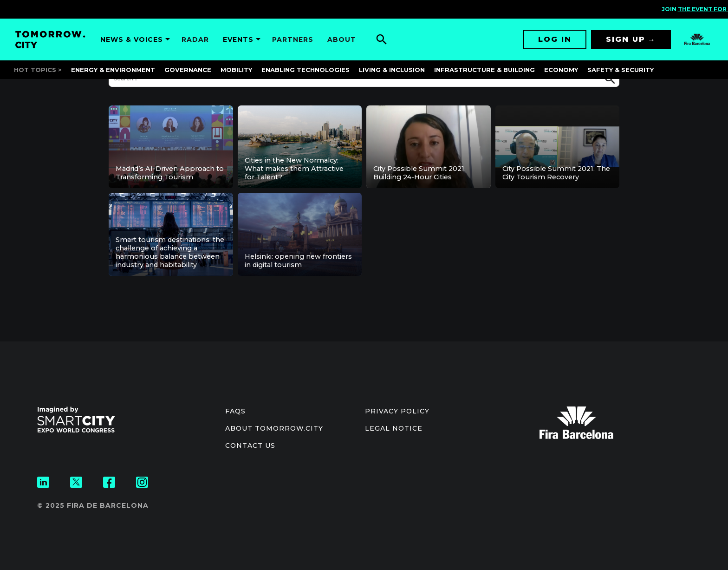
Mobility (236, 70)
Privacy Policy (397, 411)
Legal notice (394, 428)
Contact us (250, 446)
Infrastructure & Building (484, 70)
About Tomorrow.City (274, 428)
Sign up (626, 39)
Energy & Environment (113, 70)
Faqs (235, 411)
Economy (561, 70)
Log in (555, 39)
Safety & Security (621, 70)
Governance (188, 70)
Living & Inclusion (392, 70)
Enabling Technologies (305, 70)
